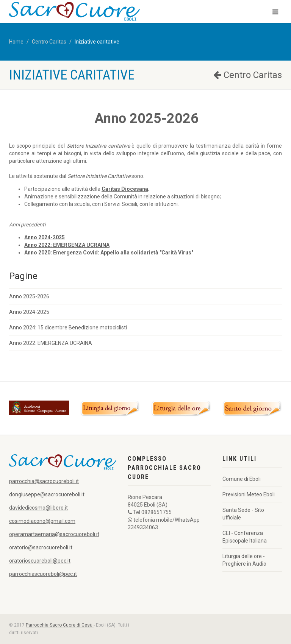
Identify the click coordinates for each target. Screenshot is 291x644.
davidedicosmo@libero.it (38, 508)
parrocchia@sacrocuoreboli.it (44, 481)
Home (16, 42)
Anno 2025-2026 (29, 296)
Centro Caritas (49, 42)
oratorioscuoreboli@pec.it (40, 561)
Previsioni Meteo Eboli (249, 494)
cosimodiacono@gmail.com (42, 521)
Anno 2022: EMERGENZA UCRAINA (51, 343)
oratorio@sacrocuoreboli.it (41, 547)
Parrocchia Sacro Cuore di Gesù (60, 625)
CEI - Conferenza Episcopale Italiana (245, 537)
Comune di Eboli (242, 479)
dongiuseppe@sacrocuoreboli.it (47, 494)
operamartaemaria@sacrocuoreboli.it (54, 534)
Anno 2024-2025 (29, 312)
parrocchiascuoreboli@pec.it (43, 574)
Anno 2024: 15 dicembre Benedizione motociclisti (68, 327)
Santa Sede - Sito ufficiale (243, 514)
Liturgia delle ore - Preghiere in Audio (244, 560)
